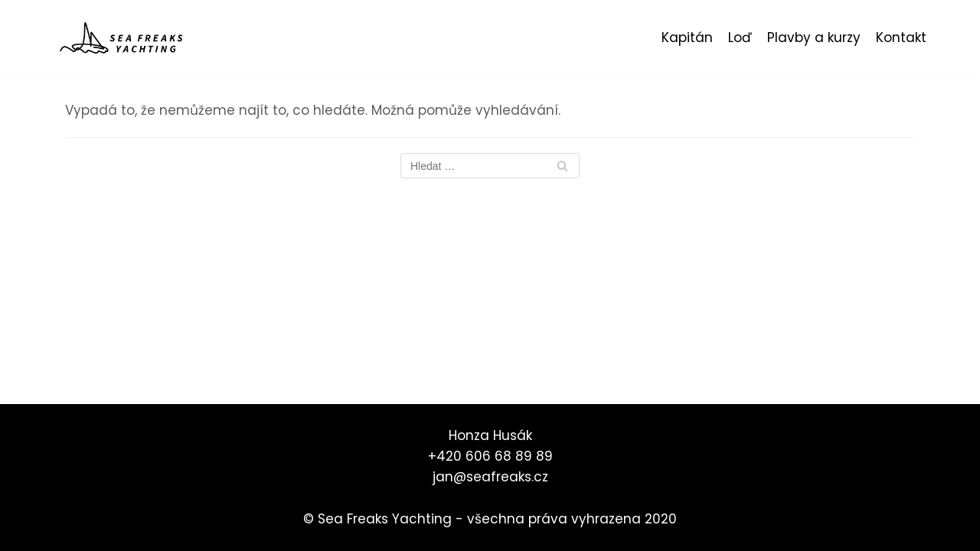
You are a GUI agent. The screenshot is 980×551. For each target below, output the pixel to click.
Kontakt (901, 37)
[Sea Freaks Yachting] (122, 38)
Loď (740, 37)
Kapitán (687, 37)
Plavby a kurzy (814, 37)
